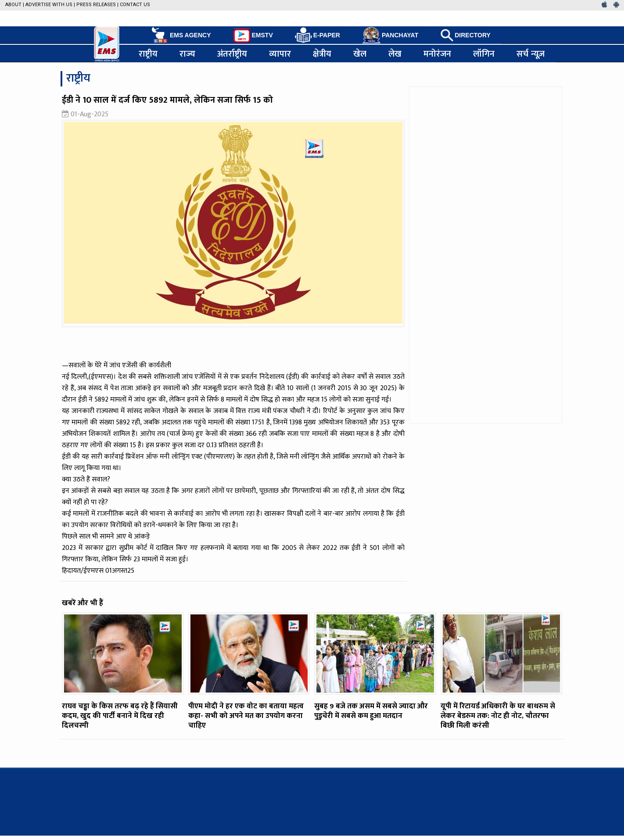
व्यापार (280, 54)
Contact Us (135, 5)
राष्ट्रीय (148, 54)
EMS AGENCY (181, 35)
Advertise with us (49, 5)
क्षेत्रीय (322, 54)
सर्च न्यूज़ (531, 54)
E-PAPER (317, 35)
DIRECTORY (465, 35)
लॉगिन (484, 54)
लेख (395, 54)
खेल (360, 54)
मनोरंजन (437, 54)
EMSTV (253, 36)
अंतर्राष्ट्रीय (232, 54)
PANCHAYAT (390, 35)
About (13, 5)
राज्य (187, 54)
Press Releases (96, 5)
